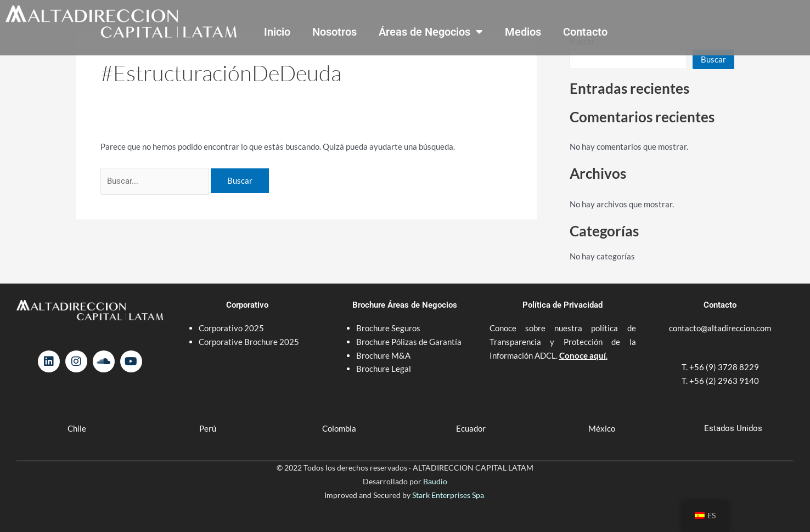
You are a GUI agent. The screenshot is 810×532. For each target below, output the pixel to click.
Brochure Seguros (388, 328)
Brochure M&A (383, 355)
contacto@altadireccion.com (720, 328)
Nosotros (334, 32)
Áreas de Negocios (431, 32)
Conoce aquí (583, 355)
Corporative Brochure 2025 (250, 342)
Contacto (585, 32)
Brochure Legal (384, 369)
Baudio (435, 481)
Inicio (277, 32)
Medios (523, 32)
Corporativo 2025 (232, 328)
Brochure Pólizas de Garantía (409, 342)
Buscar (713, 59)
